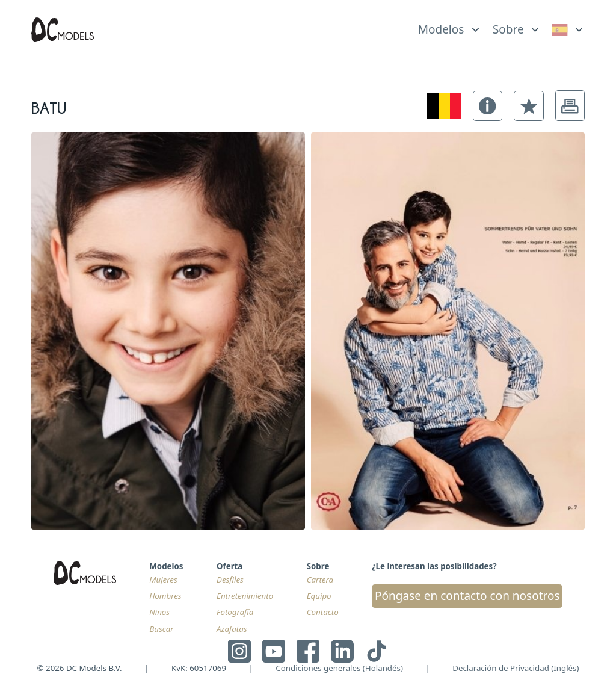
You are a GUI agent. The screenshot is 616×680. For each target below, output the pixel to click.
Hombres (165, 596)
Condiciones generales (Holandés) (339, 668)
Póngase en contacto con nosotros (467, 596)
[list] (450, 26)
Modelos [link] (441, 29)
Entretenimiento (245, 596)
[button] (488, 106)
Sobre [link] (508, 29)
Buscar (161, 629)
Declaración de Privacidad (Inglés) (516, 668)
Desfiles (230, 580)
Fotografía (235, 612)
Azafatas (232, 629)
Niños (159, 612)
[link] (569, 29)
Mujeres (163, 580)
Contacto (323, 612)
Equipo (319, 596)
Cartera (320, 580)
